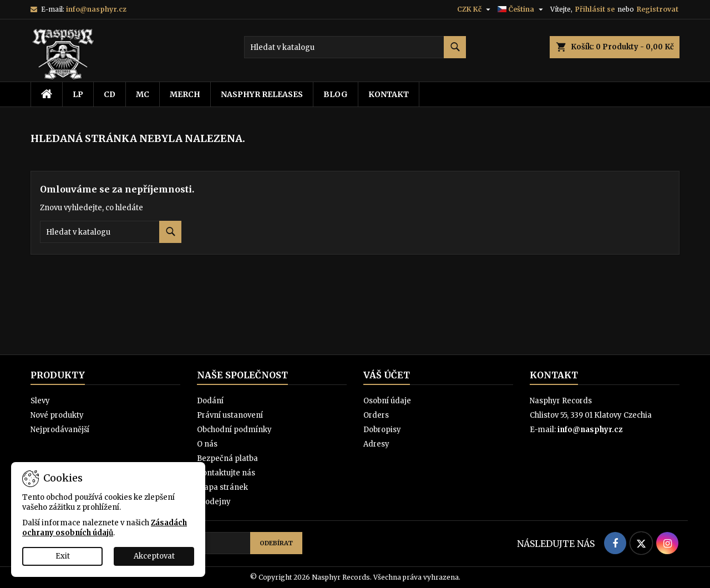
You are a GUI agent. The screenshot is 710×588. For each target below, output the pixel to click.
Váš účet (387, 375)
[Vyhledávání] (355, 47)
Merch (185, 94)
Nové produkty (57, 415)
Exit (63, 556)
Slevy (40, 401)
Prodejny (214, 502)
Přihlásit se (595, 9)
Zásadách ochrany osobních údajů (105, 528)
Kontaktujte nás (226, 473)
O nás (207, 444)
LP (78, 94)
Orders (376, 415)
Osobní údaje (387, 401)
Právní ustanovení (230, 415)
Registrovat (658, 9)
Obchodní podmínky (234, 430)
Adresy (376, 444)
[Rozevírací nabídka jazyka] (522, 9)
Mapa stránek (222, 487)
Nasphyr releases (262, 94)
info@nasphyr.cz (96, 9)
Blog (336, 94)
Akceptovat (154, 556)
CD (110, 94)
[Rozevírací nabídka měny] (475, 9)
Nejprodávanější (60, 430)
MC (143, 94)
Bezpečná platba (227, 458)
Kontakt (389, 94)
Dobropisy (382, 430)
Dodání (210, 401)
